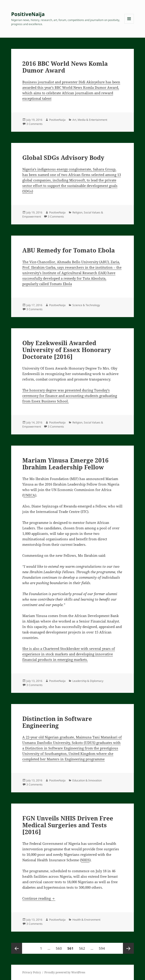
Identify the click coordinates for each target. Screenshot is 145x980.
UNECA (29, 495)
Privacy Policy (32, 972)
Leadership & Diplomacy (88, 681)
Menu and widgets (129, 23)
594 (102, 947)
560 (59, 947)
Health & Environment (86, 920)
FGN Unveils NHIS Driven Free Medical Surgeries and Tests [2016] (68, 825)
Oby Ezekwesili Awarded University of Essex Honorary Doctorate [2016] (67, 350)
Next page (128, 948)
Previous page (17, 948)
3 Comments (34, 124)
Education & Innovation (87, 780)
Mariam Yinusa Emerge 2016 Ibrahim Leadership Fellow (65, 464)
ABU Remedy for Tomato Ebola (69, 250)
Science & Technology (86, 305)
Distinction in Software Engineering (57, 722)
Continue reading (39, 898)
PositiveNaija (28, 14)
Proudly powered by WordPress (65, 972)
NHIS (85, 860)
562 (83, 947)
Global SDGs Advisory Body (63, 158)
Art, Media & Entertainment (90, 120)
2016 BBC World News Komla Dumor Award (65, 67)
